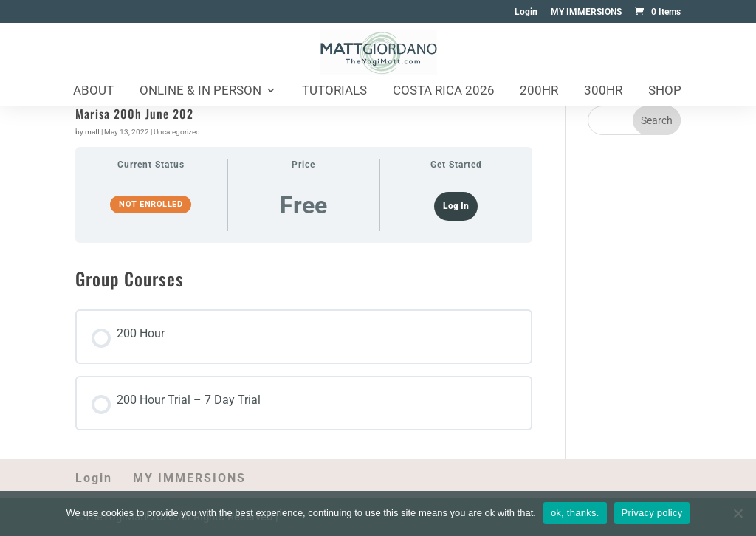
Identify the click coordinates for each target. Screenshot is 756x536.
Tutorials (334, 91)
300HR (603, 91)
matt (92, 132)
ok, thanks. (575, 513)
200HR (539, 91)
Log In (456, 206)
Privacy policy (652, 513)
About (93, 91)
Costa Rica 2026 (444, 91)
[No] (738, 513)
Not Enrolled (151, 204)
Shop (665, 91)
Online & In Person (200, 91)
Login (526, 12)
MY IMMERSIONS (586, 12)
